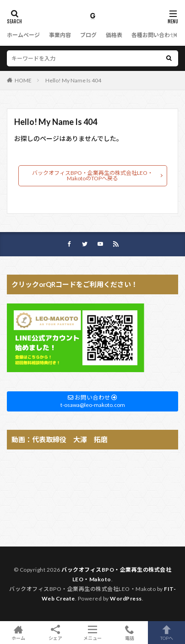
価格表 (114, 35)
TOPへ (166, 633)
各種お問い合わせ (153, 35)
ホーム (19, 633)
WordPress (126, 598)
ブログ (88, 35)
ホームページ (23, 35)
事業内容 (60, 35)
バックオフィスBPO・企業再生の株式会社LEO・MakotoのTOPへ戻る (92, 176)
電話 (129, 633)
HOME (23, 80)
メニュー (93, 633)
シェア (56, 633)
